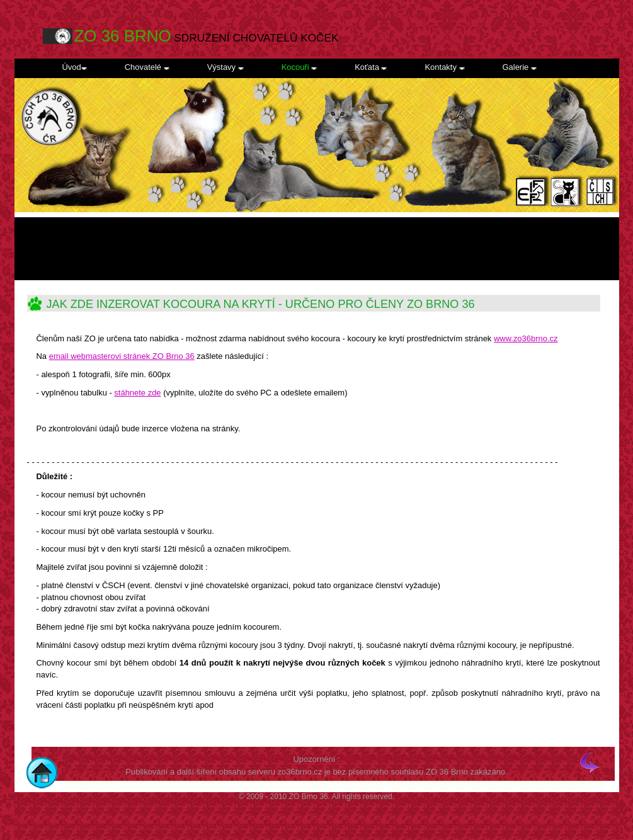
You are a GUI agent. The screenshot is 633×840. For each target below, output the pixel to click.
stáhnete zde (137, 393)
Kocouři (299, 67)
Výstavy (225, 67)
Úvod (75, 67)
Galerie (520, 67)
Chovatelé (147, 67)
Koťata (371, 67)
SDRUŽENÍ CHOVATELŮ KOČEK (207, 36)
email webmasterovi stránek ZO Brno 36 (122, 356)
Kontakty (444, 67)
